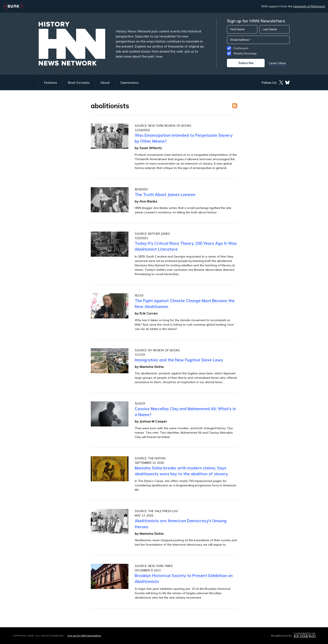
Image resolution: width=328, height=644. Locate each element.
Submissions (129, 82)
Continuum (241, 48)
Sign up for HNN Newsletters (84, 636)
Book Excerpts (79, 82)
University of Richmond (309, 6)
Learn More (277, 63)
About (105, 82)
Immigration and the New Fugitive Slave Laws (179, 360)
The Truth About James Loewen (165, 194)
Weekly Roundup (245, 53)
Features (51, 82)
